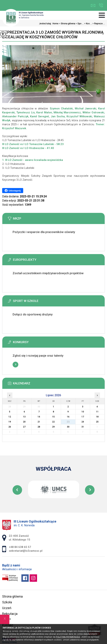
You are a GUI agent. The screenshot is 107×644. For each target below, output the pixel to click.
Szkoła (7, 602)
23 (68, 422)
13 (24, 417)
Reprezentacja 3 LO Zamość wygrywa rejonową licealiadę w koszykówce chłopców (53, 35)
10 (83, 412)
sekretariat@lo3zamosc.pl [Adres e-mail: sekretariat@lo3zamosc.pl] (26, 551)
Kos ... (88, 24)
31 (83, 427)
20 (24, 422)
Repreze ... (98, 24)
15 (53, 417)
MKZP (6, 619)
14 (39, 417)
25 (97, 422)
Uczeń (7, 608)
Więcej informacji (15, 241)
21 (39, 422)
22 (53, 422)
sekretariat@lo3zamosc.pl (93, 5)
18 (97, 417)
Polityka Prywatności (68, 637)
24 (83, 422)
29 (53, 427)
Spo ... (79, 24)
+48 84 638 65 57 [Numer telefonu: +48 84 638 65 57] (20, 547)
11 (97, 412)
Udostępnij (13, 191)
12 (10, 417)
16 (68, 417)
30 (68, 427)
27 (24, 427)
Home (55, 24)
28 (39, 427)
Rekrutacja (10, 614)
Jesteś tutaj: (46, 24)
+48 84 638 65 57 (101, 5)
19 (10, 422)
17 (83, 417)
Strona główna (67, 24)
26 (10, 427)
